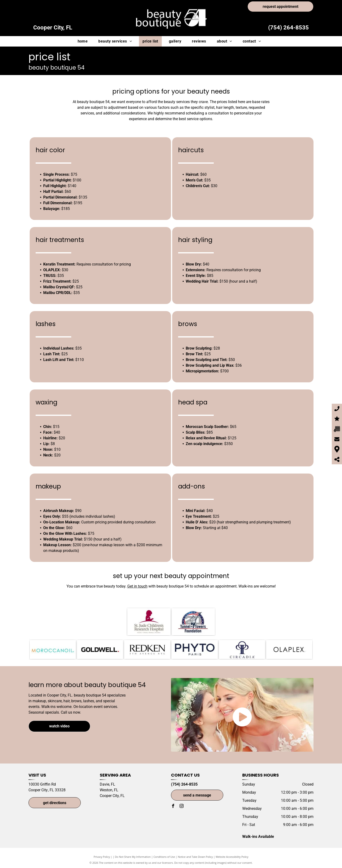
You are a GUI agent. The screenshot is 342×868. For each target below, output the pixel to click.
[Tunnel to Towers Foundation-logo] (193, 622)
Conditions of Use (164, 857)
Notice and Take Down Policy (195, 857)
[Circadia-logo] (242, 650)
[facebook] (173, 807)
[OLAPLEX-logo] (289, 650)
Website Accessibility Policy (232, 857)
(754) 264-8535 (288, 28)
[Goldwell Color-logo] (100, 650)
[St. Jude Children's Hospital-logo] (149, 622)
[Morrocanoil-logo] (53, 650)
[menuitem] (85, 41)
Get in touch (137, 586)
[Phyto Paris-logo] (195, 650)
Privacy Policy (102, 857)
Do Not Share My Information (133, 857)
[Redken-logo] (147, 650)
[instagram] (181, 807)
